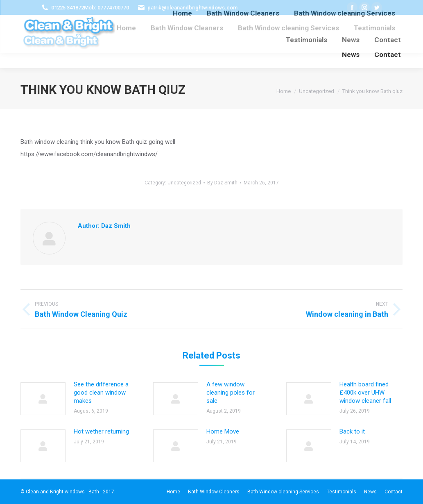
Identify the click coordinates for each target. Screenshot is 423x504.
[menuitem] (126, 28)
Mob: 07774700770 (106, 8)
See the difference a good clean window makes (101, 393)
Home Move (223, 431)
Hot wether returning (101, 431)
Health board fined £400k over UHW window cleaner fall (365, 393)
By (222, 183)
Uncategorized (184, 183)
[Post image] (43, 399)
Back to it (352, 431)
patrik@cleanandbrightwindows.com (192, 8)
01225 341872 (68, 8)
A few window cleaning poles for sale (231, 393)
